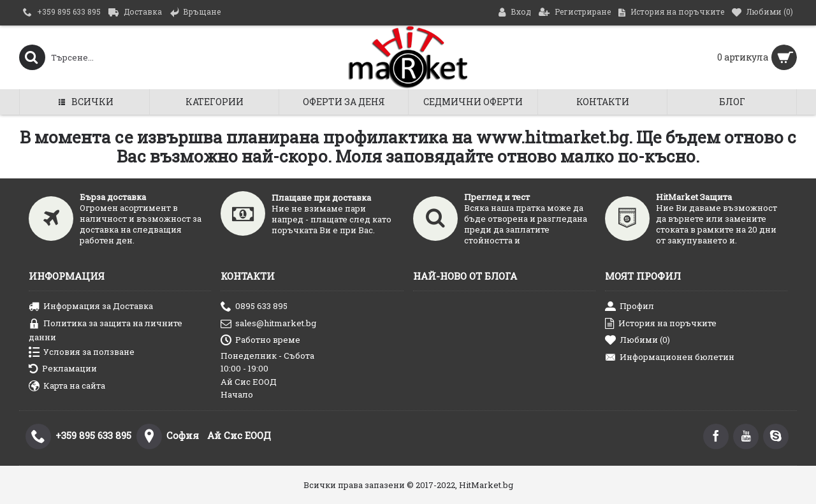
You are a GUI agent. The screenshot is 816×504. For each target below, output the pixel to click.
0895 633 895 (254, 307)
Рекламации (63, 369)
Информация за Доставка (91, 307)
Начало (237, 394)
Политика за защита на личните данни (106, 330)
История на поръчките (661, 324)
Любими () (637, 341)
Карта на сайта (67, 386)
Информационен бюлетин (670, 358)
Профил (630, 307)
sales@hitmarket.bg (268, 324)
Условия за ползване (82, 353)
